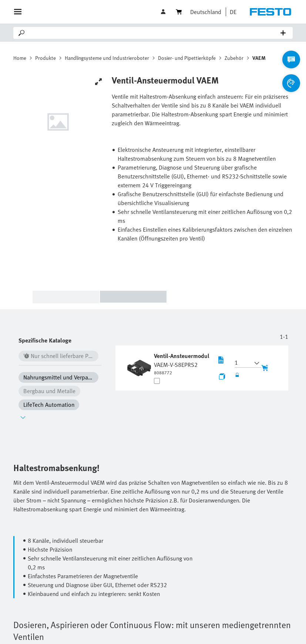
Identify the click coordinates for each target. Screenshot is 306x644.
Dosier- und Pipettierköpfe (187, 58)
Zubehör (234, 58)
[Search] (154, 33)
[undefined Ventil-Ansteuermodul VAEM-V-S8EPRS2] (182, 364)
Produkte (46, 58)
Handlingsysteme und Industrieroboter (107, 58)
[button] (231, 12)
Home (20, 58)
